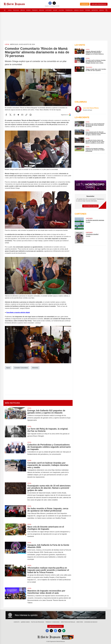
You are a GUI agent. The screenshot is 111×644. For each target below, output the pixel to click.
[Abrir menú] (5, 10)
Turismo (88, 10)
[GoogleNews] (55, 631)
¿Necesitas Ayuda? (55, 626)
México (23, 10)
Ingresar (85, 4)
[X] (54, 3)
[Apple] (60, 631)
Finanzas (35, 10)
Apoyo (8, 368)
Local (10, 10)
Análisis (41, 10)
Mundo (28, 10)
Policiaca (16, 10)
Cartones (48, 10)
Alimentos (35, 368)
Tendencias (69, 10)
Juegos (101, 10)
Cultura (61, 10)
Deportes (95, 10)
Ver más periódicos (99, 4)
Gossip (55, 10)
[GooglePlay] (64, 631)
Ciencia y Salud (79, 10)
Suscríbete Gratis (90, 206)
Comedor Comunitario (21, 368)
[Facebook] (50, 3)
